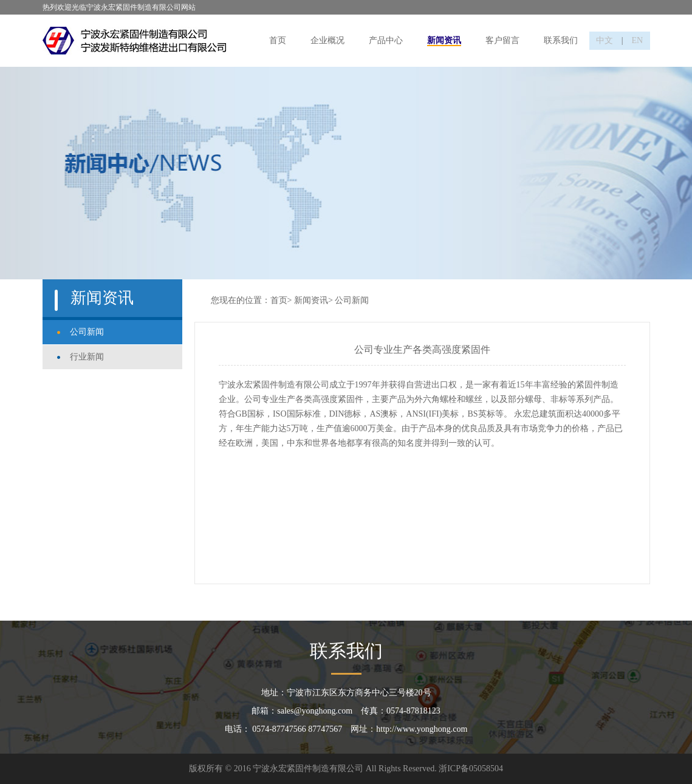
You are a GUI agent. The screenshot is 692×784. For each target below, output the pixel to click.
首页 (278, 40)
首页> (281, 300)
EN (638, 40)
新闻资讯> (313, 300)
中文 (605, 40)
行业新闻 (87, 357)
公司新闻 (87, 332)
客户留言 (502, 40)
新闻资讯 (444, 40)
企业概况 (327, 40)
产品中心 (386, 40)
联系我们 (561, 40)
